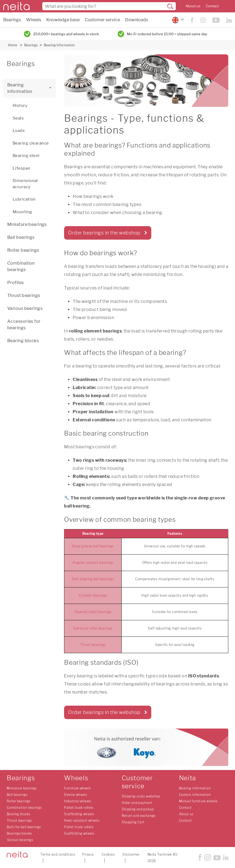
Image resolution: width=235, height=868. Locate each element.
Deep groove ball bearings (93, 546)
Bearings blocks (19, 833)
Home (13, 45)
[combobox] (109, 6)
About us (193, 6)
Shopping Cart (133, 822)
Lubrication (24, 199)
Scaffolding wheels (79, 814)
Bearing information (59, 45)
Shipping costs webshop (141, 796)
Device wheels (76, 795)
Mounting (22, 212)
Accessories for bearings (24, 325)
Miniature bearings (27, 224)
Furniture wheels (77, 788)
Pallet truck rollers (79, 808)
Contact (212, 6)
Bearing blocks (30, 341)
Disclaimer (131, 854)
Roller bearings (23, 250)
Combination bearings (32, 266)
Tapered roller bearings (93, 612)
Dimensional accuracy (25, 184)
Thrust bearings (24, 295)
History (20, 106)
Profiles (30, 283)
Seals (18, 118)
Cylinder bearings (93, 595)
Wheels (34, 20)
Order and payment (137, 803)
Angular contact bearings (93, 563)
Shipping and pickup (138, 809)
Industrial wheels (78, 801)
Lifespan (22, 168)
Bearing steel (26, 156)
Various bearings (25, 308)
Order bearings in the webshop (104, 233)
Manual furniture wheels (198, 801)
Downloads (137, 20)
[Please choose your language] (178, 20)
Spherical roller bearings (93, 628)
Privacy (88, 854)
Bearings (12, 20)
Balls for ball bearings (24, 827)
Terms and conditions (58, 854)
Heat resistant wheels (82, 820)
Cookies (108, 854)
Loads (19, 131)
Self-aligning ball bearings (93, 579)
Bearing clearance (31, 143)
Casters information (195, 795)
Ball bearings (21, 237)
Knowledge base (63, 20)
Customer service (102, 20)
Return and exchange (139, 816)
